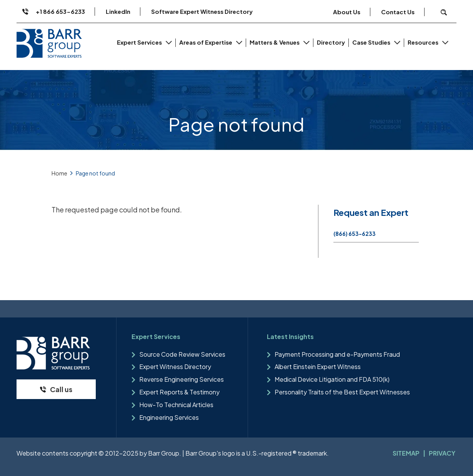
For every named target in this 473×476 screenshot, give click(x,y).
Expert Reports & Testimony (179, 392)
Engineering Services (169, 417)
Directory (331, 42)
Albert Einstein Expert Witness (318, 367)
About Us (347, 12)
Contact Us (398, 12)
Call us (61, 389)
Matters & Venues (275, 42)
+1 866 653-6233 (60, 11)
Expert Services (140, 42)
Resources (424, 42)
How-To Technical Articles (176, 405)
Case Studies (372, 42)
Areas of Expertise (206, 42)
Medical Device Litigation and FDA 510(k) (332, 379)
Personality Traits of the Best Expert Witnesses (342, 392)
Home (59, 173)
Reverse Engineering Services (182, 379)
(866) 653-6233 (355, 234)
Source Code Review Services (182, 354)
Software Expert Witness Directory (202, 11)
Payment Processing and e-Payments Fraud (337, 354)
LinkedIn (118, 11)
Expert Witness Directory (175, 367)
